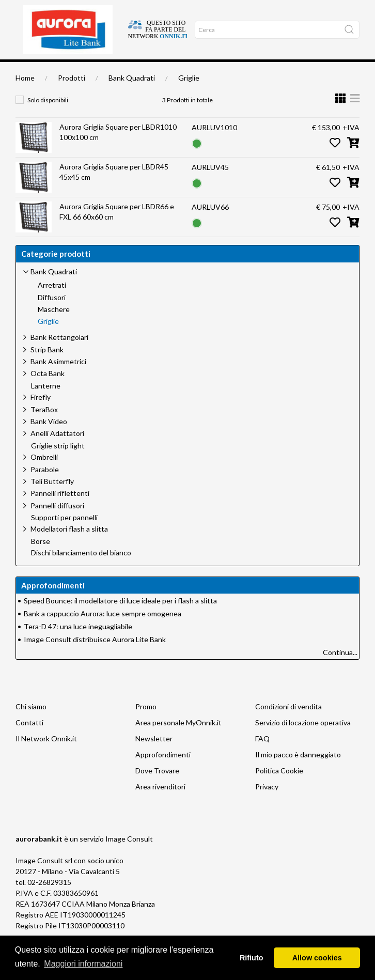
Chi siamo (90, 71)
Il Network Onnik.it (46, 757)
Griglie (189, 96)
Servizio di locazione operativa (303, 741)
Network (204, 71)
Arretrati (52, 303)
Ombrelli (44, 475)
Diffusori (52, 316)
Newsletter (154, 757)
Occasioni (174, 71)
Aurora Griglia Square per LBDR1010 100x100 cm (118, 150)
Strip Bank (47, 368)
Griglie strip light (58, 464)
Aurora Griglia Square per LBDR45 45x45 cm (114, 190)
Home (25, 71)
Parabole (45, 487)
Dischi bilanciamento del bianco (81, 571)
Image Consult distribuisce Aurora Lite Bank (95, 657)
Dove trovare (55, 71)
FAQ (262, 757)
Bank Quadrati (132, 96)
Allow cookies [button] (317, 958)
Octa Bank (48, 391)
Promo (146, 725)
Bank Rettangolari (59, 355)
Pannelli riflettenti (60, 511)
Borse (41, 559)
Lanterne (46, 404)
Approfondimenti (132, 71)
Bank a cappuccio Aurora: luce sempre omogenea (103, 632)
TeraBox (44, 427)
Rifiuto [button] (252, 958)
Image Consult (129, 857)
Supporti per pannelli (64, 536)
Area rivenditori (160, 805)
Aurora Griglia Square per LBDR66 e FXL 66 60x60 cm (117, 230)
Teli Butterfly (52, 499)
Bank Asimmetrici (58, 379)
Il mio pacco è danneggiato (298, 773)
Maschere (54, 328)
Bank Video (49, 439)
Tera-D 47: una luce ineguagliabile (78, 644)
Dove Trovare (157, 789)
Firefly (41, 415)
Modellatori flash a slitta (69, 547)
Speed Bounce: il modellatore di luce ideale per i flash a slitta (120, 619)
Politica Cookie (279, 789)
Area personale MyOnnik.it (178, 741)
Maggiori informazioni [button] (83, 964)
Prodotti (72, 96)
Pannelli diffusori (57, 524)
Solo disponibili (48, 118)
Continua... (340, 670)
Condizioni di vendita (288, 725)
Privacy (267, 805)
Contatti (29, 741)
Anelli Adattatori (57, 451)
